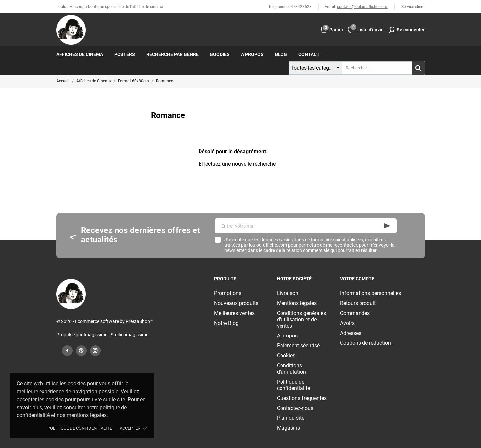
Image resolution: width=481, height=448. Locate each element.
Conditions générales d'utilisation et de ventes (301, 319)
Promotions (228, 293)
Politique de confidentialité (80, 428)
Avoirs (347, 323)
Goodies (220, 54)
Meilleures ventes (234, 313)
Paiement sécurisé (298, 346)
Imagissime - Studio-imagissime (116, 335)
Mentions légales (297, 303)
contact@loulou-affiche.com (362, 7)
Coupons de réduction (365, 343)
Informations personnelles (370, 293)
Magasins (288, 428)
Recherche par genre (172, 54)
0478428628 (300, 7)
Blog (281, 54)
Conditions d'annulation (291, 369)
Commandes (355, 313)
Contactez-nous (295, 408)
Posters (125, 54)
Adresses (351, 333)
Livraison (288, 293)
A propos (252, 54)
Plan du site (291, 418)
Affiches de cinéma (80, 54)
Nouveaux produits (236, 303)
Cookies (286, 356)
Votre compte (357, 279)
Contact (309, 54)
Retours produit (358, 303)
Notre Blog (226, 323)
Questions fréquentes (302, 398)
